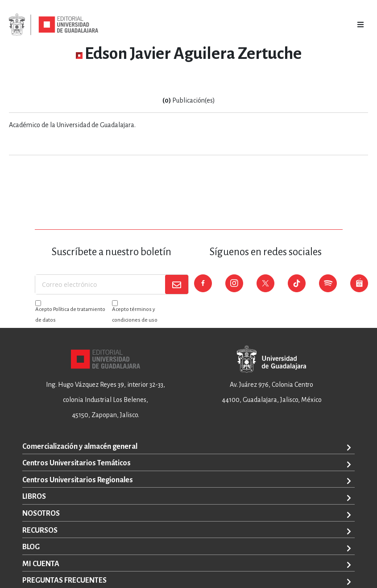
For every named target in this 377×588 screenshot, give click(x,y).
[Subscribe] (177, 284)
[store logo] (54, 25)
